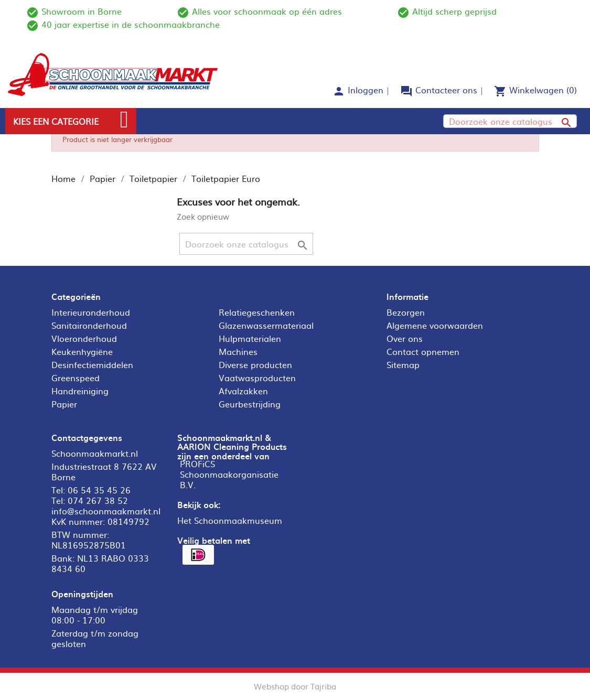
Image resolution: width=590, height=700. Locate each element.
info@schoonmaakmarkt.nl (106, 511)
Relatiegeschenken (257, 312)
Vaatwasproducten (257, 378)
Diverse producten (255, 364)
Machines (238, 351)
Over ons (405, 338)
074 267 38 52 (98, 500)
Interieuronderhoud (91, 312)
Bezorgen (406, 312)
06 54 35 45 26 (99, 490)
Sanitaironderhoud (89, 325)
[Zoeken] (510, 121)
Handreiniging (80, 391)
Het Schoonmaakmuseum (230, 520)
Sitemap (403, 364)
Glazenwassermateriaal (266, 325)
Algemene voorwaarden (435, 325)
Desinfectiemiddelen (92, 364)
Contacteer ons (446, 90)
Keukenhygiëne (82, 351)
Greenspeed (76, 378)
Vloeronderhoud (84, 338)
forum (406, 91)
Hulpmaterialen (250, 338)
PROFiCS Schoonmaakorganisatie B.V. (229, 474)
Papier (64, 404)
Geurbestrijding (250, 404)
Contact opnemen (423, 351)
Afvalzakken (243, 391)
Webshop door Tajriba (295, 686)
